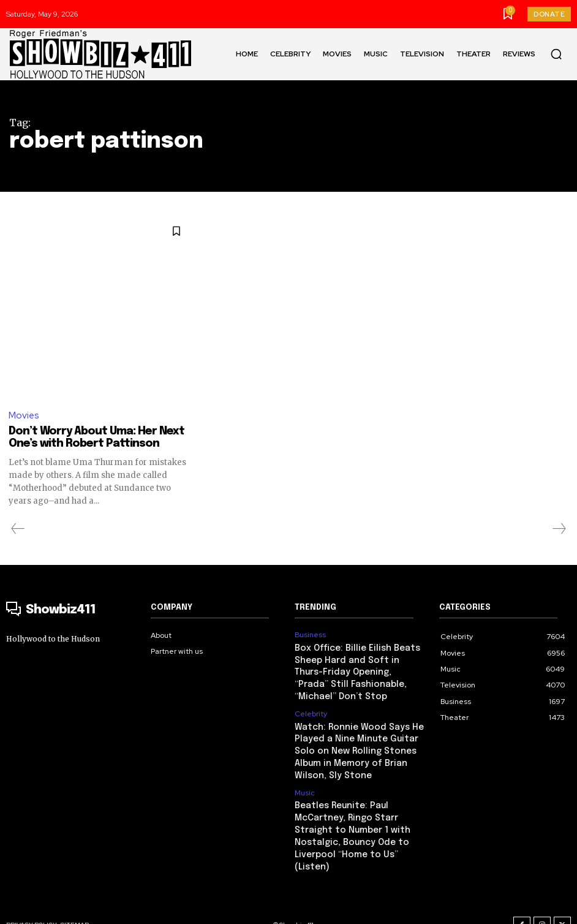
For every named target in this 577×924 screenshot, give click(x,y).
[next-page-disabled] (559, 529)
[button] (556, 54)
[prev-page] (18, 529)
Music (305, 782)
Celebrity (311, 709)
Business (310, 635)
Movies (24, 416)
